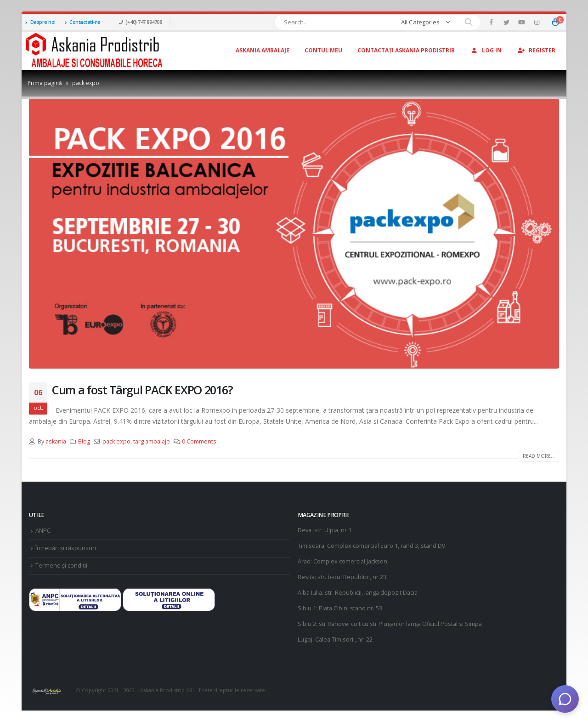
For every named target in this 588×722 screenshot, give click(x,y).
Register (536, 50)
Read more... (539, 456)
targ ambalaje (152, 441)
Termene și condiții (61, 566)
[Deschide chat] (565, 699)
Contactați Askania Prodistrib (406, 50)
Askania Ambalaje (263, 50)
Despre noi (40, 22)
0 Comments (199, 441)
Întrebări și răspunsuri (66, 548)
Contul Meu (323, 50)
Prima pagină (45, 83)
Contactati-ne (83, 22)
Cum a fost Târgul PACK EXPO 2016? (142, 390)
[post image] (294, 234)
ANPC (43, 531)
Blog (84, 441)
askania (56, 441)
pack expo (116, 441)
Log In (486, 50)
